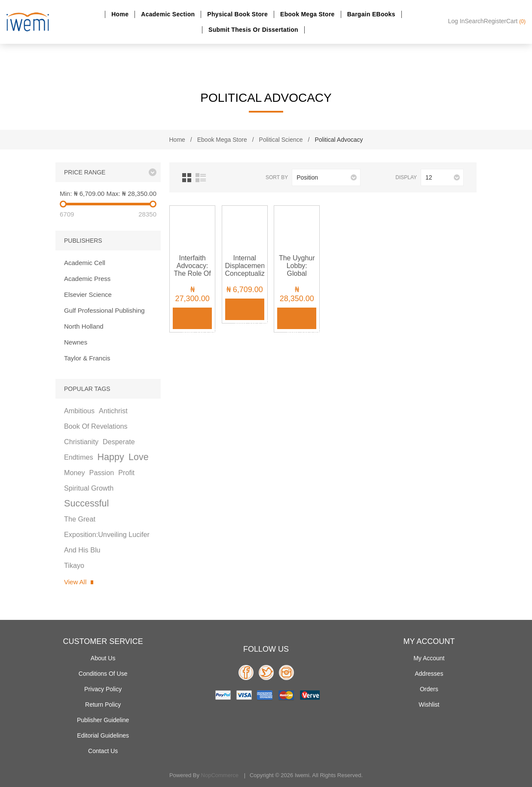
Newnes (76, 342)
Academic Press (87, 279)
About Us (103, 658)
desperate (119, 442)
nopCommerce (220, 775)
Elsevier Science (88, 294)
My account (429, 658)
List (201, 178)
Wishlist (429, 705)
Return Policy (103, 705)
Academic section (168, 14)
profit (126, 473)
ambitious (79, 411)
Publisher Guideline (103, 720)
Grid (187, 178)
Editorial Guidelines (103, 735)
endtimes (78, 457)
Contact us (103, 751)
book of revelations (96, 426)
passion (102, 473)
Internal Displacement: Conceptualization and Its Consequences (245, 273)
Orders (429, 689)
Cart (516, 21)
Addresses (429, 674)
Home (120, 14)
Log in (457, 21)
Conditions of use (103, 674)
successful (86, 503)
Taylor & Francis (87, 358)
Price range (85, 172)
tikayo (74, 565)
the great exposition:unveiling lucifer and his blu (107, 534)
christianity (81, 442)
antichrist (113, 411)
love (139, 457)
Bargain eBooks (371, 14)
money (75, 473)
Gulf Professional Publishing (104, 310)
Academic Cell (85, 263)
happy (110, 457)
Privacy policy (103, 689)
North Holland (84, 326)
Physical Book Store (237, 14)
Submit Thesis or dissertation (253, 30)
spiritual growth (89, 488)
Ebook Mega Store (307, 14)
